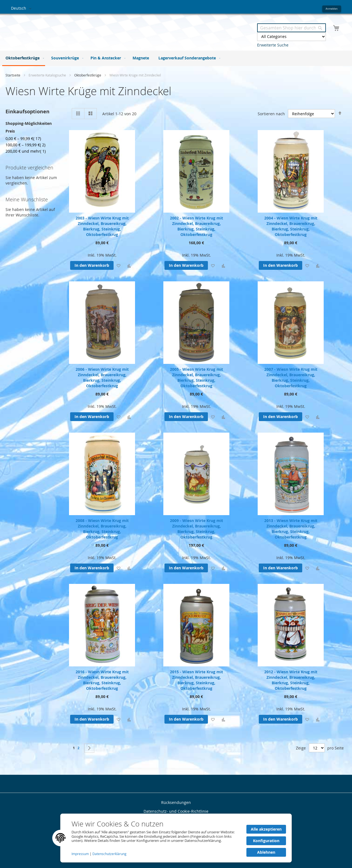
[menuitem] (24, 58)
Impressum (81, 854)
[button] (22, 9)
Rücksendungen (176, 802)
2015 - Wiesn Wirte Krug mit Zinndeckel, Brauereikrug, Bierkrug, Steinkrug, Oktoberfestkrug (196, 680)
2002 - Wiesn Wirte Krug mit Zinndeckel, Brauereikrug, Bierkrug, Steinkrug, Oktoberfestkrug (196, 226)
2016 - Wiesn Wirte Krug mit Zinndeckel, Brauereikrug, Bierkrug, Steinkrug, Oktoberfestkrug (102, 680)
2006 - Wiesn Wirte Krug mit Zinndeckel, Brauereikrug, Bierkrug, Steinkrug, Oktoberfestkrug (102, 377)
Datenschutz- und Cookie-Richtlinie (176, 811)
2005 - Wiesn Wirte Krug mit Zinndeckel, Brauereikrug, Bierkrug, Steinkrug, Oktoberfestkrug (196, 377)
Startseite (13, 75)
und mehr (26, 151)
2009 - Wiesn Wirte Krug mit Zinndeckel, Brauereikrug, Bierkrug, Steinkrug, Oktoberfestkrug (196, 529)
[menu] (176, 58)
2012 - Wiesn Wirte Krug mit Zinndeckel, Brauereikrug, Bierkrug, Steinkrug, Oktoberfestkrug (291, 680)
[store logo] (94, 30)
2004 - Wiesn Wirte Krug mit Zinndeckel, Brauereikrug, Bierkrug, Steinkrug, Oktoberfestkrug (291, 226)
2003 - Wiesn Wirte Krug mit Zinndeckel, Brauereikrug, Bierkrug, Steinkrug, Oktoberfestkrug (102, 226)
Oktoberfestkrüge (88, 75)
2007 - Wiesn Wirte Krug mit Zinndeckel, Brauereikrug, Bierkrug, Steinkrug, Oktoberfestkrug (291, 377)
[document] (176, 838)
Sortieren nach (271, 113)
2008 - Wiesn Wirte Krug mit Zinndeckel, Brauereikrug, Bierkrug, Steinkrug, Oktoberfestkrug (102, 529)
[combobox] (291, 28)
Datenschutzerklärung (109, 854)
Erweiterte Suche (273, 45)
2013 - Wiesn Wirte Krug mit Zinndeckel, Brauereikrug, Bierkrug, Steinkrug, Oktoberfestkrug (291, 529)
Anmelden (332, 9)
